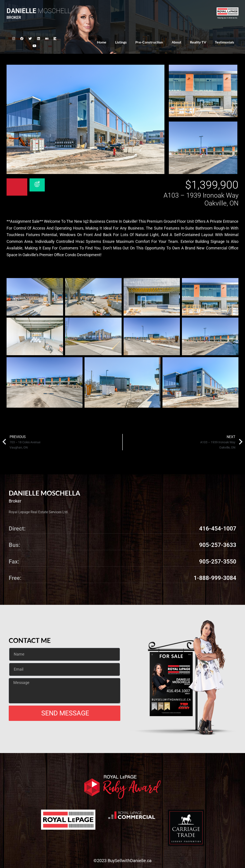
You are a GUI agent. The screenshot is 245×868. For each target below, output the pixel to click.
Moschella (41, 11)
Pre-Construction (149, 42)
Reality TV (198, 42)
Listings (121, 42)
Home (102, 42)
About (176, 42)
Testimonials (224, 42)
